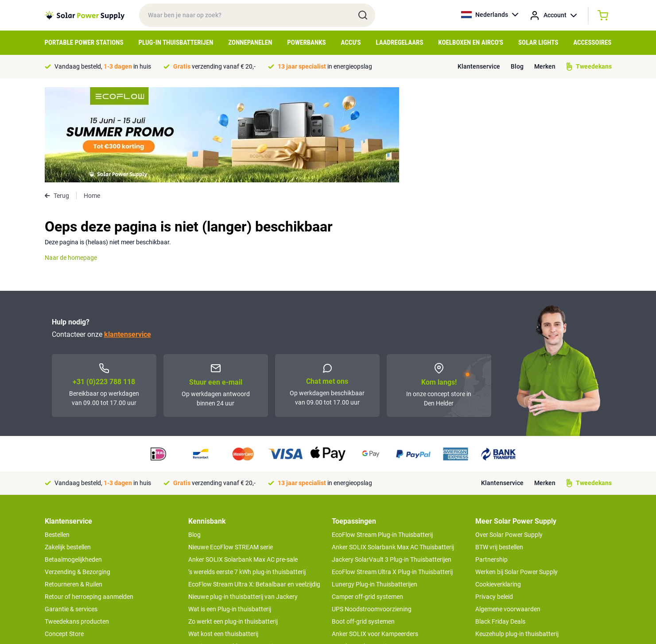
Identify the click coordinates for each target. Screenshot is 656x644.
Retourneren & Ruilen (74, 489)
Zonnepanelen (250, 42)
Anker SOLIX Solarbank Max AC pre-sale (243, 464)
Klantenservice (479, 66)
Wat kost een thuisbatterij (223, 539)
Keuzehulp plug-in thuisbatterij (517, 539)
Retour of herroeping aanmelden (89, 501)
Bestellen (57, 440)
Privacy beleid (494, 501)
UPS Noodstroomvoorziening (372, 514)
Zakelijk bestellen (68, 452)
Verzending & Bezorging (78, 477)
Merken (545, 66)
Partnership (491, 464)
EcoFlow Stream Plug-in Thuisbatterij (382, 440)
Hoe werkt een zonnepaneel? (227, 576)
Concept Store (64, 539)
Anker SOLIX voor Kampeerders (375, 539)
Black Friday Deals (500, 526)
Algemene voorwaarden (508, 514)
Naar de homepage (71, 162)
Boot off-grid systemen (363, 526)
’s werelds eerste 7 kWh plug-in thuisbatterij (247, 477)
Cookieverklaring (498, 489)
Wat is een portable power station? (236, 551)
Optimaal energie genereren (226, 588)
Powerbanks (306, 42)
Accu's (351, 42)
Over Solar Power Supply (509, 440)
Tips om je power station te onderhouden (244, 563)
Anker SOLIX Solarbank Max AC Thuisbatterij (393, 452)
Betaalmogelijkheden (73, 464)
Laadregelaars (399, 42)
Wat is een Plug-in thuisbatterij (230, 514)
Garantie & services (71, 514)
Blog (517, 66)
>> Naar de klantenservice (80, 556)
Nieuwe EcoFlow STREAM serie (231, 452)
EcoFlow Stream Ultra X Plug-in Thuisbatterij (392, 477)
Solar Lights (538, 42)
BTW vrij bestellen (499, 452)
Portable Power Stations (84, 42)
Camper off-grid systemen (367, 501)
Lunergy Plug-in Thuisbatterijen (375, 489)
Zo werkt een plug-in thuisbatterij (233, 526)
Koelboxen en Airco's (471, 42)
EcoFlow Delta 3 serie (361, 551)
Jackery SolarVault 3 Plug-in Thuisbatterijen (392, 464)
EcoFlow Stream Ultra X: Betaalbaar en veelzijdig (254, 489)
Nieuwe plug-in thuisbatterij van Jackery (243, 501)
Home (92, 100)
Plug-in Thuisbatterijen (176, 42)
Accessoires (592, 42)
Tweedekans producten (77, 526)
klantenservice (128, 239)
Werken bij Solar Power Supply (516, 477)
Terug (57, 100)
